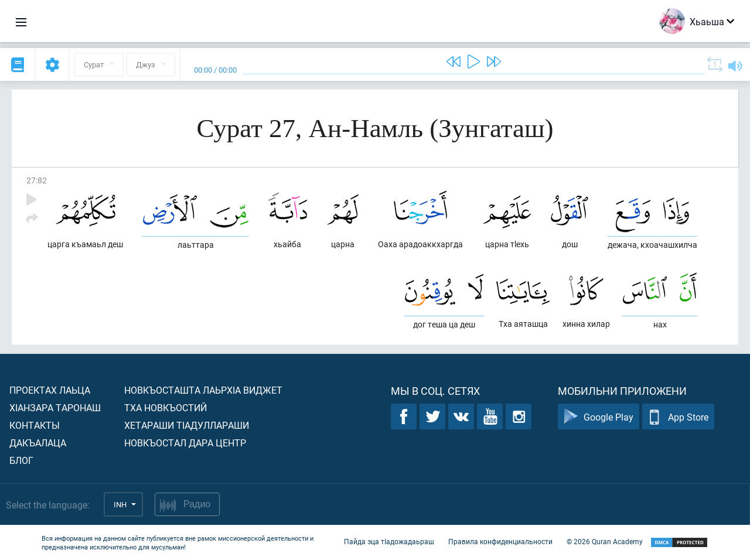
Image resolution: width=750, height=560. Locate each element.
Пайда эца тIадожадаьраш (389, 541)
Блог (21, 460)
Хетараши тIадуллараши (187, 425)
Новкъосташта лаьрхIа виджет (203, 390)
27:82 (37, 180)
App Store (678, 417)
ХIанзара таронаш (55, 407)
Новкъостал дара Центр (185, 443)
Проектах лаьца (50, 390)
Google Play (599, 417)
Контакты (35, 425)
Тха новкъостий (166, 407)
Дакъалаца (38, 443)
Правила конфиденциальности (500, 541)
